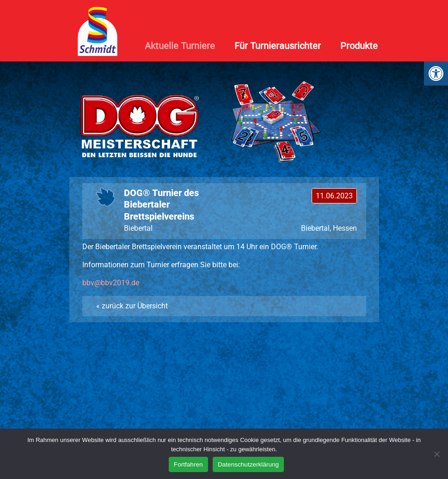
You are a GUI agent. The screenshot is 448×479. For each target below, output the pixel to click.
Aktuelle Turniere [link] (180, 46)
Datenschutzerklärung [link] (248, 464)
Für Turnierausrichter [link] (278, 46)
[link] (436, 74)
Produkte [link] (359, 46)
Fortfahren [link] (188, 464)
